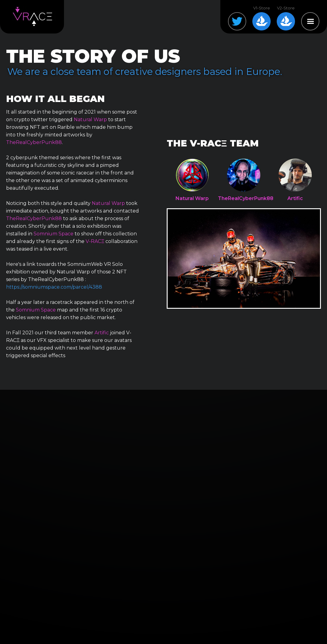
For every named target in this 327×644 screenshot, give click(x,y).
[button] (310, 21)
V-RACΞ (95, 241)
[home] (32, 17)
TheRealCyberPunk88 (34, 142)
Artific (102, 333)
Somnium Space (53, 234)
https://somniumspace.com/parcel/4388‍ (54, 287)
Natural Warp (90, 120)
